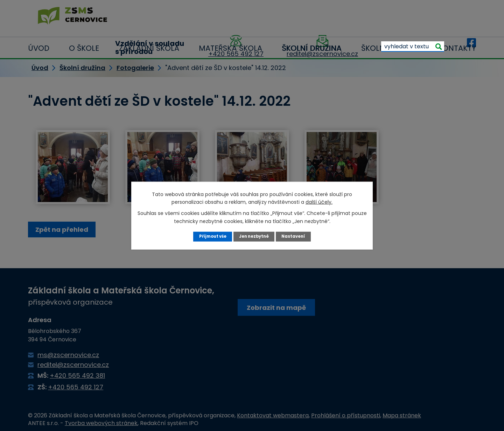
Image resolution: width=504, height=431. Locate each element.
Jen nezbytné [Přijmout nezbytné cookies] (255, 236)
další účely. (319, 202)
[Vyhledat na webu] (413, 18)
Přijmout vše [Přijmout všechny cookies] (210, 236)
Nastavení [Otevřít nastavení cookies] (297, 236)
